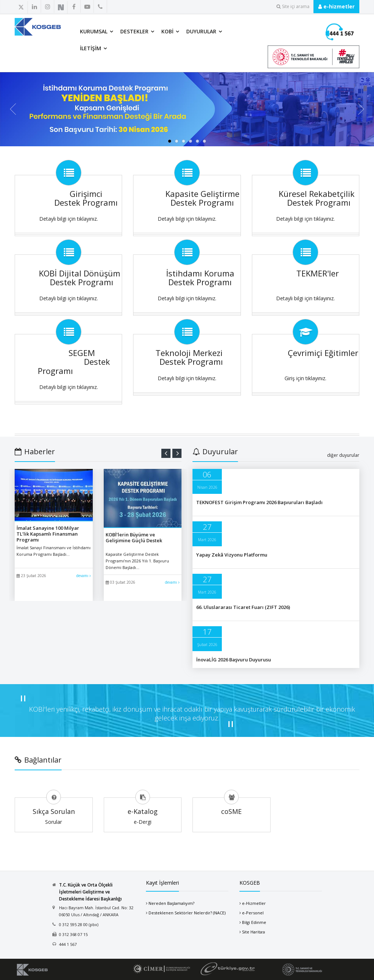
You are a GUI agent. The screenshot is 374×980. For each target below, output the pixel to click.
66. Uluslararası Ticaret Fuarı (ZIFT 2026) (243, 607)
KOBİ (167, 31)
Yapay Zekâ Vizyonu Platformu (232, 555)
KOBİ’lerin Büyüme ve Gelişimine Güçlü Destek (134, 537)
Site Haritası (254, 932)
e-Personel (253, 913)
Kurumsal (94, 31)
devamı (84, 576)
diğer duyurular (343, 455)
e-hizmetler (336, 6)
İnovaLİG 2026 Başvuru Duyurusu (234, 660)
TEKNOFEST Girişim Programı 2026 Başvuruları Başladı (259, 502)
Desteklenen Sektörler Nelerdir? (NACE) (187, 913)
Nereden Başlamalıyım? (171, 903)
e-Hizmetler (254, 903)
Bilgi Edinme (254, 922)
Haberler (35, 452)
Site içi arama (293, 6)
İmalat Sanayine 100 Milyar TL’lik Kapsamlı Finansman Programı (48, 534)
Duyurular (201, 31)
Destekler (134, 31)
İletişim (91, 48)
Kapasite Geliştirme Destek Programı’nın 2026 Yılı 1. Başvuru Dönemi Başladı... (137, 561)
